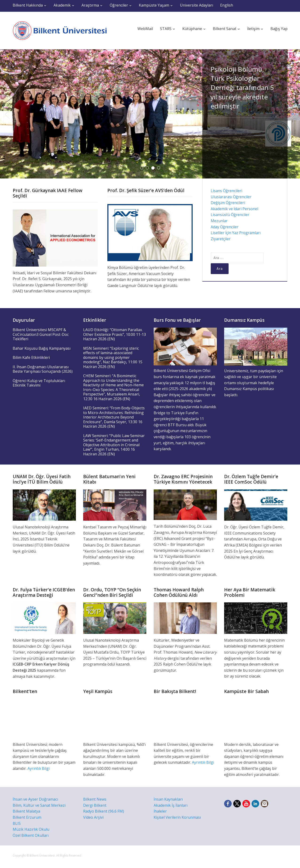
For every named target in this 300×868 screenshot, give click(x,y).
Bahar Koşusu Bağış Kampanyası (42, 348)
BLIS (17, 823)
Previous (7, 114)
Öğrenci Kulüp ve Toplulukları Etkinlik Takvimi (39, 383)
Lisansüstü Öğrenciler (230, 215)
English (227, 5)
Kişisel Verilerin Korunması (177, 817)
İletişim (253, 29)
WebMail (145, 29)
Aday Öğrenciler (225, 227)
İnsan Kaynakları (168, 799)
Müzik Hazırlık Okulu (31, 829)
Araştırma (90, 5)
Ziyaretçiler (221, 239)
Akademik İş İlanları (171, 805)
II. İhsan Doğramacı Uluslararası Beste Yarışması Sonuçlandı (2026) (43, 369)
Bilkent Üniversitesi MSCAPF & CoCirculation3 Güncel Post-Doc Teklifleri (41, 334)
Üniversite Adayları (197, 5)
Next (293, 114)
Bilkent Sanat (225, 29)
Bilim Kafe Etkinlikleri (31, 357)
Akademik (62, 5)
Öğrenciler (119, 5)
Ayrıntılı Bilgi (39, 768)
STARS (166, 29)
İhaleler (160, 811)
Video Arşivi (93, 817)
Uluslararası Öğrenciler (231, 197)
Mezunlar (219, 221)
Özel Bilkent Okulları (31, 835)
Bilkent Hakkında (28, 5)
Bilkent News (95, 799)
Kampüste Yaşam (154, 5)
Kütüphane (192, 29)
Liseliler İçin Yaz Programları (236, 233)
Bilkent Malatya (26, 811)
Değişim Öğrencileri (228, 203)
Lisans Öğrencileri (226, 191)
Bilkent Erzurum (27, 817)
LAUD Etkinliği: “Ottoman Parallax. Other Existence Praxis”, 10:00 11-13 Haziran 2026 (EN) (115, 334)
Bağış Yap (279, 29)
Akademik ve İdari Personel (234, 209)
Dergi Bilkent (95, 805)
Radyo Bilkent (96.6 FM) (104, 811)
